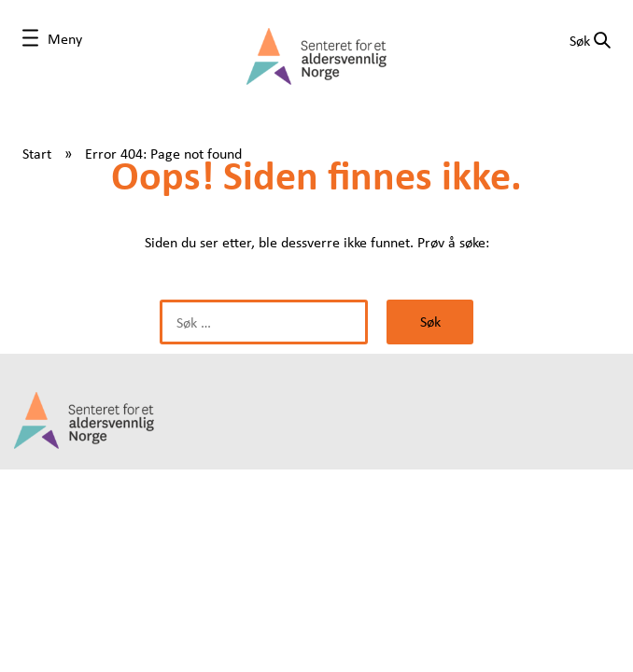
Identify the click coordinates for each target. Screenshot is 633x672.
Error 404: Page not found (163, 153)
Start (37, 153)
